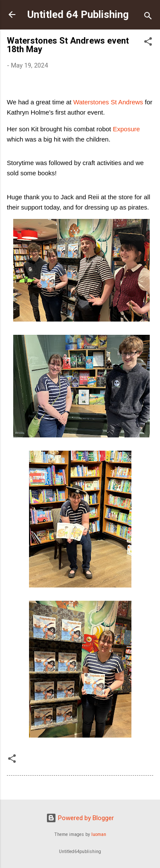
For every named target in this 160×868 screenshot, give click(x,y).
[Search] (148, 17)
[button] (148, 43)
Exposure (126, 129)
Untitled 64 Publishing (78, 15)
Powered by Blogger (80, 818)
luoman (99, 834)
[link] (108, 102)
